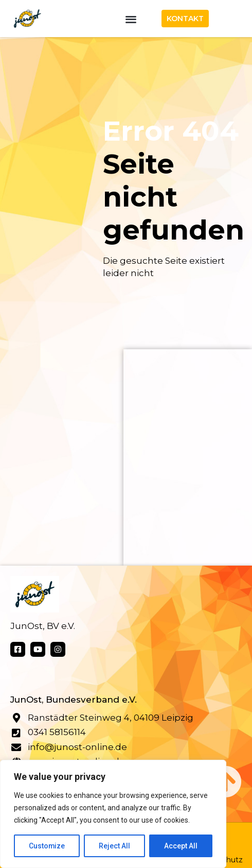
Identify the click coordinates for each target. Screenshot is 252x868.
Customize (47, 846)
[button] (131, 19)
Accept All (181, 846)
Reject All (115, 846)
